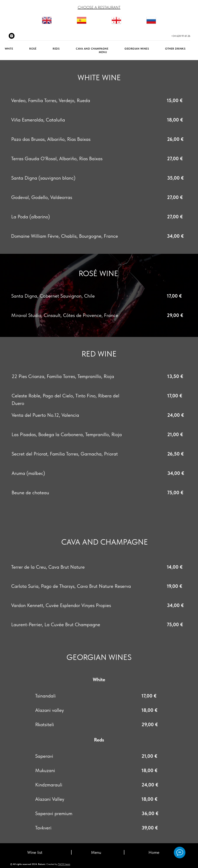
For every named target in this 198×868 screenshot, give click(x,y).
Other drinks (175, 49)
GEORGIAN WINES (137, 49)
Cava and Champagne (92, 49)
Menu (103, 52)
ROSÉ (33, 49)
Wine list (35, 852)
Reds (56, 49)
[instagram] (12, 36)
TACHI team (64, 864)
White (9, 49)
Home (154, 852)
